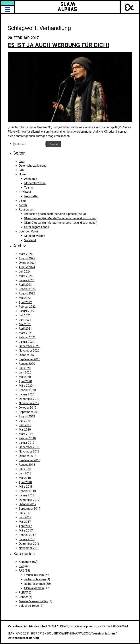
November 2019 (29, 403)
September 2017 (30, 509)
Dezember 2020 (29, 346)
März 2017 (26, 531)
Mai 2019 (25, 430)
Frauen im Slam (34, 575)
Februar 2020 (27, 390)
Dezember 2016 (29, 544)
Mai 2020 (25, 377)
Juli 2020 (25, 368)
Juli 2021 (25, 315)
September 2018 (30, 460)
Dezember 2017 (29, 500)
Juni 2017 (25, 517)
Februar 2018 (27, 491)
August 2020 (27, 364)
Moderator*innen (35, 183)
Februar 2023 (27, 289)
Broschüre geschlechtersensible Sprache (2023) (55, 214)
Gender (23, 597)
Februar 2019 (27, 438)
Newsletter (31, 196)
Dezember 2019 (29, 399)
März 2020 (26, 386)
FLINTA (24, 593)
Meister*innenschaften (33, 601)
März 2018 (26, 487)
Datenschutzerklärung (33, 166)
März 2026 (26, 254)
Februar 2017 (27, 535)
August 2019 (27, 416)
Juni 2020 (25, 372)
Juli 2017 (25, 513)
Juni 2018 (25, 473)
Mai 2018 (25, 478)
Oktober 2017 (28, 504)
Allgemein (25, 562)
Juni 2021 (25, 320)
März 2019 (26, 434)
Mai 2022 (25, 298)
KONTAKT (25, 192)
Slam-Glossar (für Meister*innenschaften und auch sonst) (61, 218)
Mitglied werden (35, 236)
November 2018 (29, 451)
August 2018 (27, 465)
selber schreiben (35, 579)
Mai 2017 (25, 522)
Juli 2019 (25, 421)
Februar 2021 (27, 337)
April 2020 (25, 381)
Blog (22, 161)
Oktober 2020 (28, 355)
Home (23, 174)
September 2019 (30, 412)
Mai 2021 (25, 324)
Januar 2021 (27, 342)
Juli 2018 (25, 469)
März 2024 (26, 276)
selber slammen (35, 584)
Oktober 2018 (28, 456)
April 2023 (25, 285)
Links (22, 201)
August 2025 (27, 258)
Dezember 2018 (29, 447)
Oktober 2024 (28, 263)
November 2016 (29, 548)
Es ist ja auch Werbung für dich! (58, 45)
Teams (29, 188)
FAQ (21, 170)
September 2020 (30, 359)
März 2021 (26, 333)
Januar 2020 (27, 394)
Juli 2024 (25, 272)
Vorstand (30, 240)
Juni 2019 (25, 425)
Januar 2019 (27, 443)
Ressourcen (26, 210)
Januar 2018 (27, 495)
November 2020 (29, 351)
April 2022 (25, 302)
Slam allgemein (34, 588)
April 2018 (25, 482)
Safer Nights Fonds (37, 227)
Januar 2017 (27, 539)
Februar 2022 (27, 307)
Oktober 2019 (28, 408)
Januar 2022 (27, 311)
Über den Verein (29, 231)
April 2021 (25, 329)
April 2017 (25, 526)
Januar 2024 (27, 280)
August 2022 (27, 293)
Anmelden (31, 179)
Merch (23, 205)
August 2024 (27, 267)
